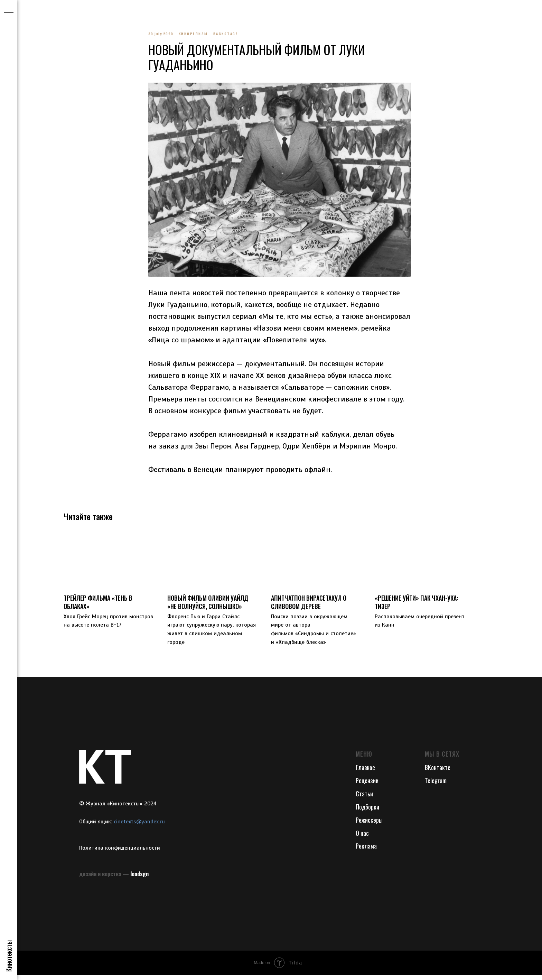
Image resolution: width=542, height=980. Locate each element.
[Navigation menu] (9, 10)
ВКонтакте (438, 772)
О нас (362, 838)
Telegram (436, 785)
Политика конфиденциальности (120, 853)
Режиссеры (369, 825)
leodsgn (139, 879)
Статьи (364, 798)
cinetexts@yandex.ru (139, 826)
